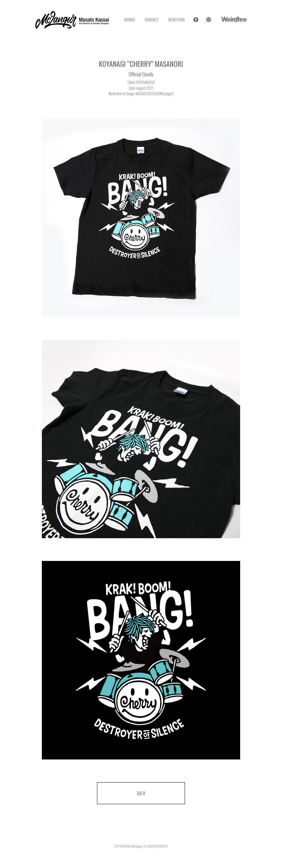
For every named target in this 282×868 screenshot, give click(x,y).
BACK (141, 793)
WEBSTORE (177, 20)
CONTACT (152, 20)
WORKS (130, 20)
